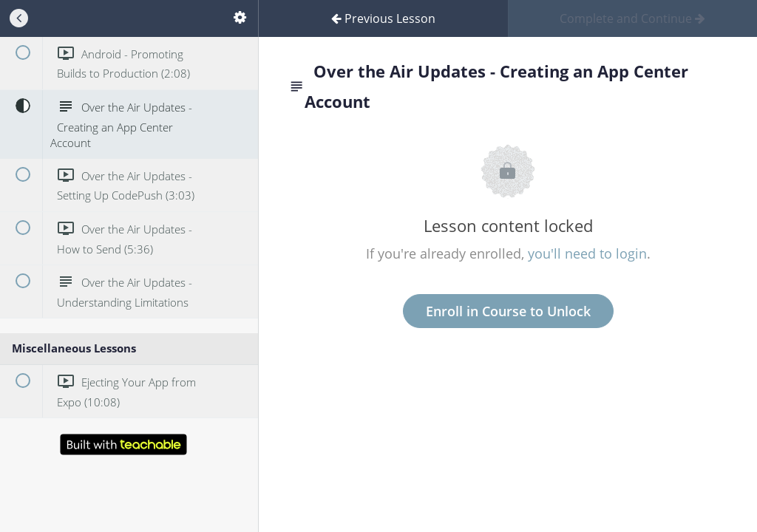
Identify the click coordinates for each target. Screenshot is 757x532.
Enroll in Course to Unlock (508, 311)
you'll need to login (587, 253)
